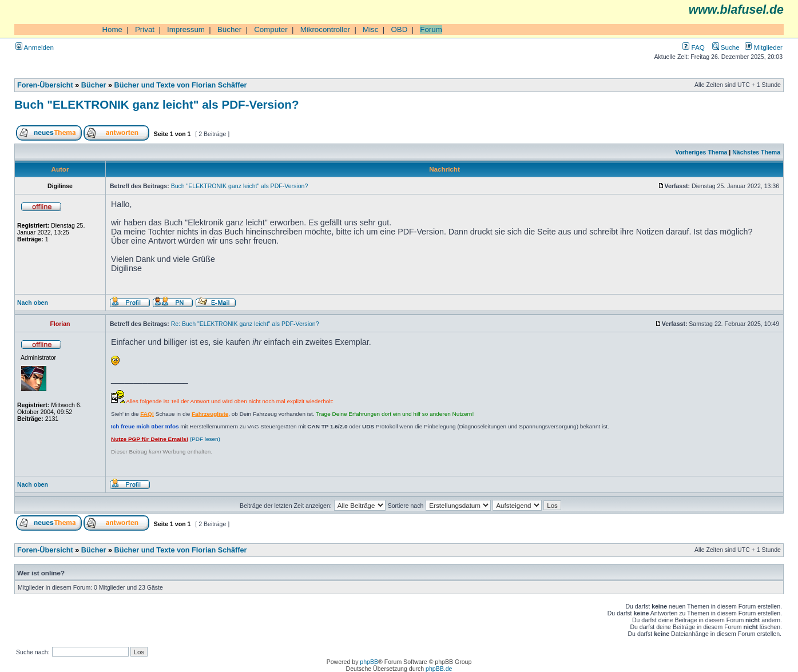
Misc (370, 29)
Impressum (186, 29)
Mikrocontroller (325, 29)
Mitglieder (764, 47)
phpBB (369, 662)
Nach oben (33, 303)
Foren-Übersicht (45, 85)
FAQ (693, 47)
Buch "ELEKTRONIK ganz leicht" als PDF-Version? (156, 104)
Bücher (229, 29)
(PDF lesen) (166, 439)
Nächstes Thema (756, 152)
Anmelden (35, 47)
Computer (271, 29)
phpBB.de (439, 669)
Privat (145, 29)
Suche (726, 47)
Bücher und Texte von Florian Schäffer (181, 85)
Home (112, 29)
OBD (399, 29)
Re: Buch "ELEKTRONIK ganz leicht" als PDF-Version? (245, 324)
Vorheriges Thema (701, 152)
